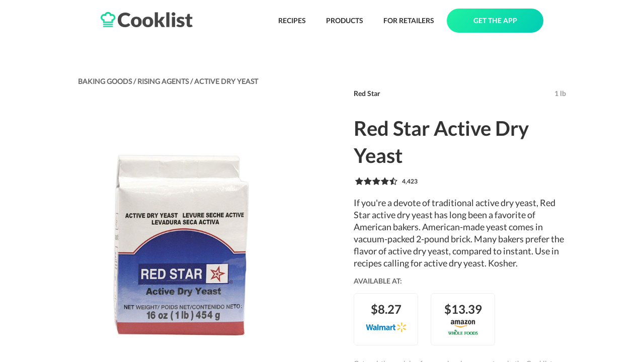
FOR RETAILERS (409, 20)
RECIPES (292, 20)
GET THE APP (495, 20)
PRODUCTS (345, 20)
